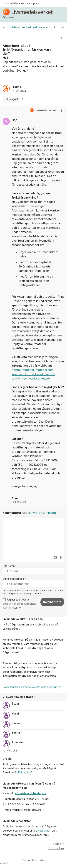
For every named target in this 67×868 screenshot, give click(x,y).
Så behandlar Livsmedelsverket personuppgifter (32, 687)
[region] (33, 69)
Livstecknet (43, 831)
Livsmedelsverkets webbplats (21, 3)
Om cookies (56, 848)
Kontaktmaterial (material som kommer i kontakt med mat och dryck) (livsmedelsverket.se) (33, 374)
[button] (56, 558)
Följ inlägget (11, 99)
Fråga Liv (24, 772)
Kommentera (52, 602)
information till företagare (30, 793)
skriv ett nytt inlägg (42, 513)
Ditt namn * (10, 566)
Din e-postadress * (14, 579)
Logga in (59, 844)
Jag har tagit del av (19, 604)
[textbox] (33, 536)
